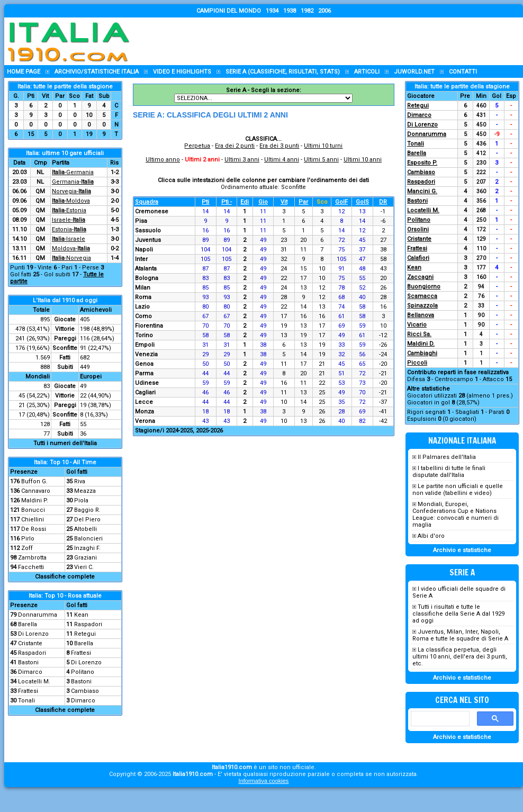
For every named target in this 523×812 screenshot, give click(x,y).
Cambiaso (85, 691)
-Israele (69, 239)
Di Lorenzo (33, 634)
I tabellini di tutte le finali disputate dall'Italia (449, 472)
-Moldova (71, 201)
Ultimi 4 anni (282, 160)
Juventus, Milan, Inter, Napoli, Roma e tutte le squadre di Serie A (460, 635)
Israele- (69, 220)
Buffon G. (34, 481)
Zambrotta (32, 558)
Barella (28, 624)
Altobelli (85, 529)
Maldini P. (35, 500)
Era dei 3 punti (279, 146)
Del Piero (87, 520)
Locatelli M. (34, 682)
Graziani (85, 558)
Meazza (85, 491)
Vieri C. (84, 567)
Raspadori (88, 624)
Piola (81, 500)
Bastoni (28, 662)
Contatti (463, 72)
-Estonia (69, 210)
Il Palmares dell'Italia (447, 457)
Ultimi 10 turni (323, 146)
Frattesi (81, 653)
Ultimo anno (163, 160)
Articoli (367, 72)
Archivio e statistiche (462, 550)
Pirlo (28, 539)
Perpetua (197, 146)
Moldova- (71, 249)
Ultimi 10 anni (363, 160)
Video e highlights (182, 72)
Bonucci (33, 510)
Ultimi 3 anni (242, 160)
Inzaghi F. (87, 548)
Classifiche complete (65, 577)
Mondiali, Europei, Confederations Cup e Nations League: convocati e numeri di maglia (456, 515)
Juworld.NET (414, 72)
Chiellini (33, 520)
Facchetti (31, 567)
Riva (80, 481)
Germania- (73, 182)
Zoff (27, 548)
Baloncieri (88, 539)
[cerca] (439, 719)
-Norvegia (71, 258)
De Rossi (34, 529)
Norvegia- (71, 191)
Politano (83, 672)
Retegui (85, 634)
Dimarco (30, 672)
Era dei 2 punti (235, 146)
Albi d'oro (431, 536)
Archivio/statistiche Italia (97, 72)
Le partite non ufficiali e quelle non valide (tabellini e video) (458, 490)
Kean (81, 615)
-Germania (73, 172)
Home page (24, 72)
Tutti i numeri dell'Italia (65, 443)
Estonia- (69, 229)
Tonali (26, 701)
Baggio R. (87, 510)
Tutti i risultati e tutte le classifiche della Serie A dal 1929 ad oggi (458, 614)
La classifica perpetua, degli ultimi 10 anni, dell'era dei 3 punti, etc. (460, 657)
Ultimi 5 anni (321, 160)
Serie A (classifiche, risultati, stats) (283, 72)
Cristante (30, 643)
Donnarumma (38, 615)
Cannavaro (36, 491)
